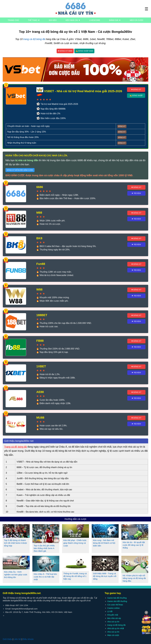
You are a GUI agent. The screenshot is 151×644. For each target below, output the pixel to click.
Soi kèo (53, 20)
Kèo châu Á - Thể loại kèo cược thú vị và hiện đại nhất (45, 577)
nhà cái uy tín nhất (116, 628)
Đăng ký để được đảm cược (20, 170)
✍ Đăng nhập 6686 (84, 51)
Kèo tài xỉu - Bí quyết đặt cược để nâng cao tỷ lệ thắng (134, 545)
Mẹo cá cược (137, 20)
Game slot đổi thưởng (117, 601)
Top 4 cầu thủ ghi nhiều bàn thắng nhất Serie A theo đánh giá (44, 548)
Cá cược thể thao (115, 605)
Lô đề (110, 611)
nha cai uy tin (113, 622)
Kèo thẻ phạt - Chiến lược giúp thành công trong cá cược (75, 543)
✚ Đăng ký (136, 90)
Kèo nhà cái (73, 20)
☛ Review (136, 193)
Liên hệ (17, 639)
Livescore (95, 20)
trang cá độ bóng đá (34, 39)
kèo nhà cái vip (114, 618)
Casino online (114, 608)
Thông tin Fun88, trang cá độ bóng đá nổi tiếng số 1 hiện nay (75, 576)
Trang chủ (13, 20)
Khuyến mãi (113, 615)
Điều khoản (28, 639)
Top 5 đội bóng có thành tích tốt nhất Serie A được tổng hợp (16, 543)
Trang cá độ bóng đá (15, 447)
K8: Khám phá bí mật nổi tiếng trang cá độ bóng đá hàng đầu (134, 578)
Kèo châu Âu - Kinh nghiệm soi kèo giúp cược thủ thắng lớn (16, 575)
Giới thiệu (7, 639)
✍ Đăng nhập (136, 95)
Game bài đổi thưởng (117, 598)
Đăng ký (122, 126)
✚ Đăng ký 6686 (65, 51)
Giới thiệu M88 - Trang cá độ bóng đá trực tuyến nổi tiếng (105, 576)
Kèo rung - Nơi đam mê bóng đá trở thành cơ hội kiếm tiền (104, 543)
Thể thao (34, 20)
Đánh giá (115, 20)
